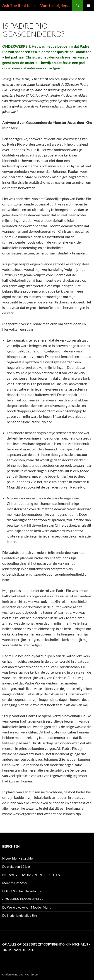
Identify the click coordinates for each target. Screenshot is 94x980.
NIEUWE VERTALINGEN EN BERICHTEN (31, 875)
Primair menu (89, 5)
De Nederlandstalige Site (20, 915)
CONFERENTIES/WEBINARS (23, 899)
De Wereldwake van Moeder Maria (27, 907)
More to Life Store (15, 883)
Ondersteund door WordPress (20, 974)
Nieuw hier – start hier (18, 858)
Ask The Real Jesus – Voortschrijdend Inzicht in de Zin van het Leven (37, 5)
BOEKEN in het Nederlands (22, 891)
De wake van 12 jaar (16, 866)
